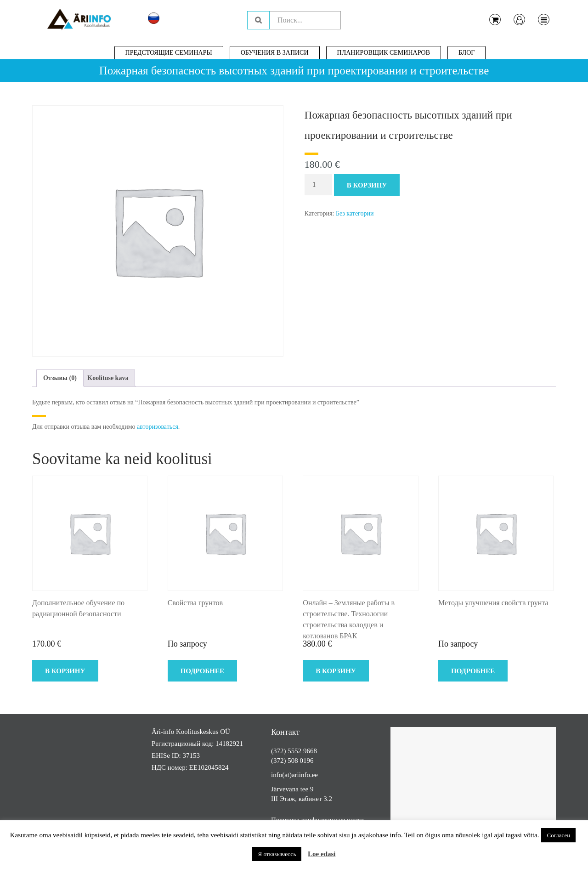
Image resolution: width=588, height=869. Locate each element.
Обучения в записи (275, 53)
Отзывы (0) (60, 378)
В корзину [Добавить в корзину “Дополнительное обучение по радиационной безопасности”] (65, 671)
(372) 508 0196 (292, 761)
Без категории (355, 213)
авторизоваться (158, 427)
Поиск (258, 20)
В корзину (367, 185)
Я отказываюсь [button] (277, 854)
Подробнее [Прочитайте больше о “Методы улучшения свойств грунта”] (473, 671)
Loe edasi (322, 854)
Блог (466, 53)
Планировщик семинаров (384, 53)
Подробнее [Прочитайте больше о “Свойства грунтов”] (202, 671)
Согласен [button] (558, 835)
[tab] (60, 378)
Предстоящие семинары (169, 53)
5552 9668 (302, 751)
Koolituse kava (108, 378)
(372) (279, 751)
